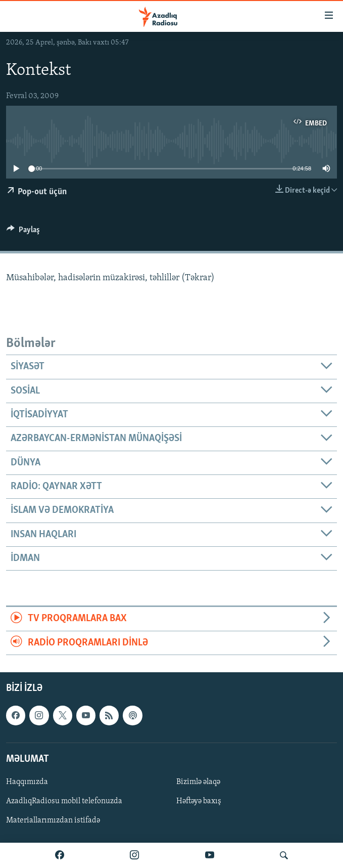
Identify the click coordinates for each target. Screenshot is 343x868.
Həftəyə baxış (199, 801)
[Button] (23, 232)
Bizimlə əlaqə (198, 782)
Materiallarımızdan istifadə (53, 820)
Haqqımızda (27, 782)
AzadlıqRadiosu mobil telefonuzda (64, 801)
